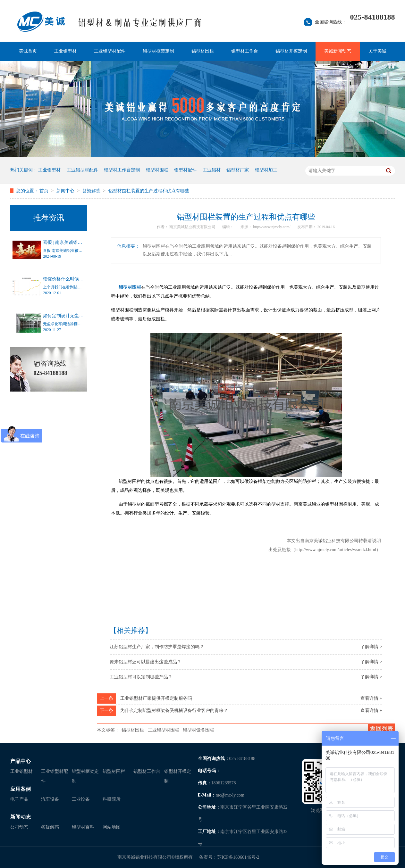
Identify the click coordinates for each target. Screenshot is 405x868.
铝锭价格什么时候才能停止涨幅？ (77, 279)
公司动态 (19, 827)
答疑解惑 (92, 191)
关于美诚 (377, 51)
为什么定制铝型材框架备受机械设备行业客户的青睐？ (174, 711)
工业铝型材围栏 (164, 730)
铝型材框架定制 (158, 51)
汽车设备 (50, 799)
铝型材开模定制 (291, 51)
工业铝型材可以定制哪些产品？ (141, 677)
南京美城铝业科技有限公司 (193, 227)
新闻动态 (21, 817)
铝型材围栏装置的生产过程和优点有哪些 (149, 191)
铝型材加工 (266, 170)
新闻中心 (66, 191)
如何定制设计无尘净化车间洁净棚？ (79, 316)
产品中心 (21, 761)
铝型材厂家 (238, 170)
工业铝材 (212, 170)
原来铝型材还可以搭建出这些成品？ (146, 662)
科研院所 (112, 799)
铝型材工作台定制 (122, 170)
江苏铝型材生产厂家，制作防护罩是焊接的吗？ (157, 647)
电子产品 (19, 799)
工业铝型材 (65, 51)
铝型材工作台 (245, 51)
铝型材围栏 (203, 51)
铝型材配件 (185, 170)
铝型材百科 (83, 827)
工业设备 (81, 799)
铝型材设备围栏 (198, 730)
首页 (45, 191)
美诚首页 (28, 51)
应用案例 (21, 789)
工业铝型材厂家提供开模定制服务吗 (156, 698)
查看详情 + (371, 698)
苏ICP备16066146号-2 (238, 857)
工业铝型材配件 (110, 51)
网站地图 (112, 827)
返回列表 (382, 729)
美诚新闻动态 (338, 51)
